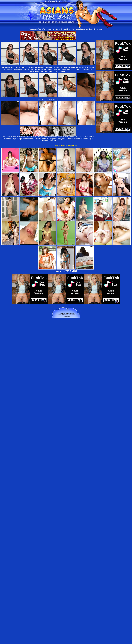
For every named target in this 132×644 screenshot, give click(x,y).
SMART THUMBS (70, 271)
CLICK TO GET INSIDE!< (48, 99)
